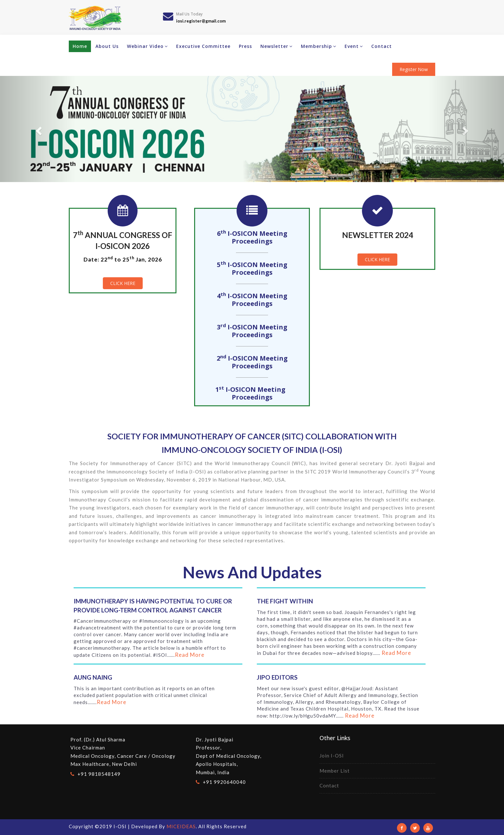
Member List (335, 771)
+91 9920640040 (224, 782)
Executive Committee (203, 46)
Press (245, 46)
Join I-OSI (332, 756)
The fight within (285, 601)
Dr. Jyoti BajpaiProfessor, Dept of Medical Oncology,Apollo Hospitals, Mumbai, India (229, 756)
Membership (319, 46)
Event (354, 46)
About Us (107, 46)
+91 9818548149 (99, 774)
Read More (190, 655)
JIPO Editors (277, 677)
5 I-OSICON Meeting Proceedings (252, 270)
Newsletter (276, 46)
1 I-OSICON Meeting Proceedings (252, 395)
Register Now (414, 69)
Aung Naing (93, 677)
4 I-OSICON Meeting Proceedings (252, 301)
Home (80, 46)
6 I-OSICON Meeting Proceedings (252, 239)
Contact (382, 46)
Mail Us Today (189, 14)
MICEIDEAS (181, 826)
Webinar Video (147, 46)
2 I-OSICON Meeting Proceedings (252, 364)
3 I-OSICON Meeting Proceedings (252, 333)
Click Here (121, 283)
